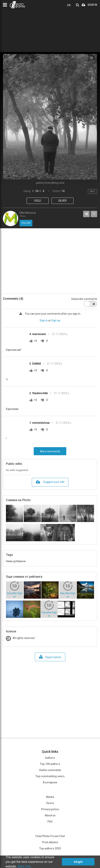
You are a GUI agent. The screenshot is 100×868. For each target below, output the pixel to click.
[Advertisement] (50, 261)
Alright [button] (78, 862)
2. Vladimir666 (39, 393)
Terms (50, 803)
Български (50, 782)
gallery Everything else (50, 183)
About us (50, 815)
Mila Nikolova (28, 213)
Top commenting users (50, 776)
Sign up (56, 320)
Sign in (44, 320)
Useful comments (50, 770)
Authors (50, 758)
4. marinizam (38, 334)
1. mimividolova (40, 423)
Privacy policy (50, 809)
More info (24, 866)
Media (50, 797)
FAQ (50, 822)
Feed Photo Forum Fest (50, 836)
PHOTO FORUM (17, 5)
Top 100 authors (50, 764)
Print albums (50, 842)
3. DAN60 (35, 364)
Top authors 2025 (50, 848)
